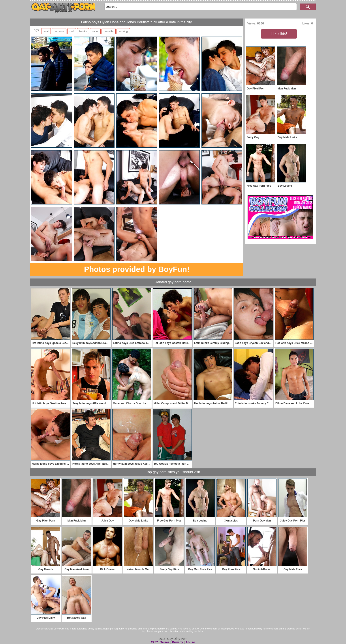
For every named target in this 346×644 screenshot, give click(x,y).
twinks (83, 31)
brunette (109, 31)
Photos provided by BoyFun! (137, 269)
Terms (165, 642)
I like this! (279, 34)
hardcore (59, 31)
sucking (123, 31)
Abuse (190, 642)
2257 (154, 642)
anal (46, 31)
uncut (95, 31)
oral (72, 31)
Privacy (177, 642)
